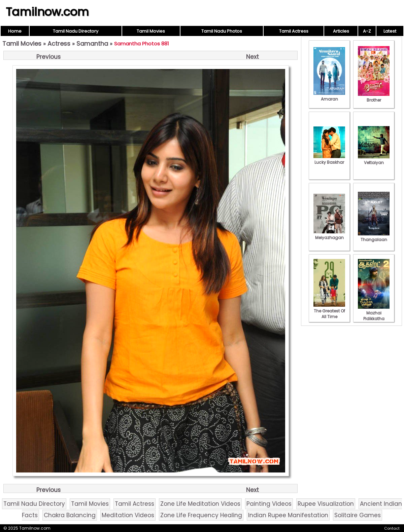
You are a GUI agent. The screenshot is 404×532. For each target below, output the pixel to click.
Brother (374, 97)
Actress (59, 44)
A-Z (367, 31)
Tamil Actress (294, 31)
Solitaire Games (358, 515)
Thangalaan (374, 237)
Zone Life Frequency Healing (201, 515)
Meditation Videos (128, 515)
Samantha (92, 44)
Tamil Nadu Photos (222, 31)
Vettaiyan (374, 160)
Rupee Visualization (326, 504)
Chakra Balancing (70, 515)
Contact (392, 528)
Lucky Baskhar (329, 159)
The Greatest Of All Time (329, 311)
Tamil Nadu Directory (76, 31)
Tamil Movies (151, 31)
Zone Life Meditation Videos (200, 504)
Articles (341, 31)
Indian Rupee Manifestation (288, 515)
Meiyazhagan (329, 235)
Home (15, 31)
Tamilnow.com (47, 12)
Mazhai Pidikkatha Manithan (374, 316)
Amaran (329, 96)
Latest (390, 31)
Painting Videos (269, 504)
